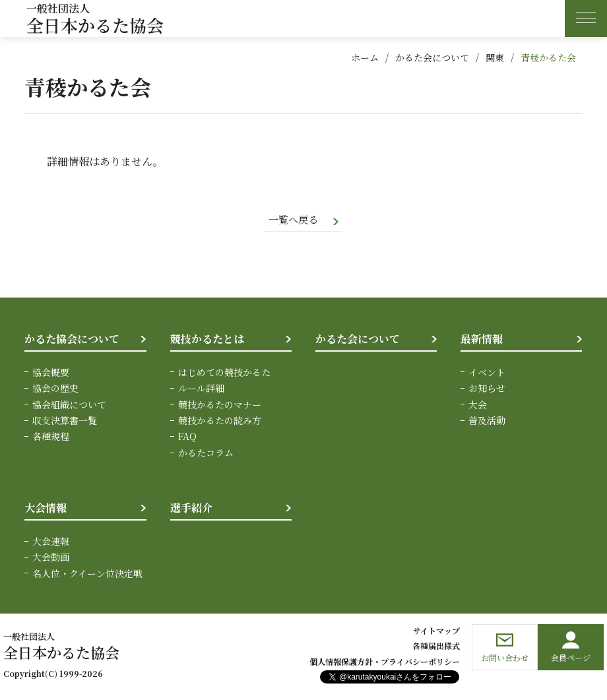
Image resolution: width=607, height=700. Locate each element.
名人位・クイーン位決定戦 (87, 574)
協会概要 (51, 373)
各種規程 (51, 437)
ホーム (365, 57)
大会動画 (51, 557)
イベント (487, 373)
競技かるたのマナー (220, 405)
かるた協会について (72, 340)
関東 (495, 57)
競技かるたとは (207, 340)
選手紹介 (191, 509)
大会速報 (51, 542)
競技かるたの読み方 (220, 421)
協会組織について (69, 405)
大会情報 (46, 509)
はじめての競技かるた (224, 373)
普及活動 (487, 421)
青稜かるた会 (548, 57)
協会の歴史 (55, 389)
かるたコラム (206, 453)
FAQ (187, 437)
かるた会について (432, 57)
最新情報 (482, 340)
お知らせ (487, 389)
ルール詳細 (201, 389)
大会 (478, 405)
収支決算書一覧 (65, 421)
